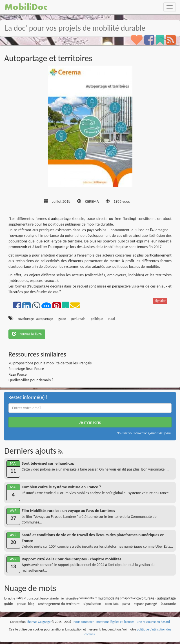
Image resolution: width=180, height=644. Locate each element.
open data (112, 604)
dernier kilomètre (67, 598)
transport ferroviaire (41, 598)
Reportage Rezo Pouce (26, 369)
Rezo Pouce (18, 374)
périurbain (78, 319)
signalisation (92, 604)
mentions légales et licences (115, 622)
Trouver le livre (27, 334)
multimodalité (108, 598)
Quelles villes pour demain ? (31, 380)
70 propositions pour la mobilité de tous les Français (50, 363)
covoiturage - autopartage (35, 319)
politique (97, 319)
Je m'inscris (90, 422)
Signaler (160, 301)
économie (168, 604)
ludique (21, 598)
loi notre (10, 598)
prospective (128, 598)
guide (62, 319)
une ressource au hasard (154, 622)
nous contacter (84, 622)
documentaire (88, 598)
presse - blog (25, 604)
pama (126, 604)
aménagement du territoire (59, 604)
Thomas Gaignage (39, 622)
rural (112, 319)
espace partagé (145, 604)
